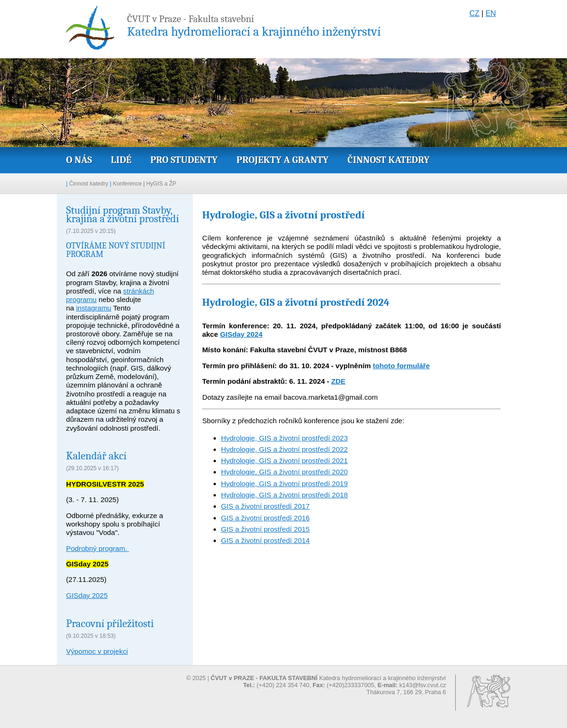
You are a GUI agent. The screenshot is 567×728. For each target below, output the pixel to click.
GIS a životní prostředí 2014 (265, 540)
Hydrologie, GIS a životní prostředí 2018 (284, 495)
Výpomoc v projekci (97, 651)
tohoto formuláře (401, 366)
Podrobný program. (98, 548)
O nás (79, 160)
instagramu (94, 308)
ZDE (338, 381)
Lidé (121, 160)
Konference (127, 184)
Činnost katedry (388, 160)
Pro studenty (184, 160)
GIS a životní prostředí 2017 (265, 506)
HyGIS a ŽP (161, 184)
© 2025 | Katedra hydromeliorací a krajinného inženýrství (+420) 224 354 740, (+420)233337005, (316, 682)
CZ (474, 13)
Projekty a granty (283, 160)
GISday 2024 (241, 334)
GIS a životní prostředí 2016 (265, 518)
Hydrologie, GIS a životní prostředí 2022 (284, 449)
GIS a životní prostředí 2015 (265, 529)
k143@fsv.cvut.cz (423, 685)
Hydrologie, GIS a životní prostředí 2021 (284, 461)
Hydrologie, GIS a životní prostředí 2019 (284, 484)
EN (490, 13)
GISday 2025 (87, 595)
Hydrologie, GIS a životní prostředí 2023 (284, 438)
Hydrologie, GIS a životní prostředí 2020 (284, 472)
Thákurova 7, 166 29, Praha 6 (406, 692)
